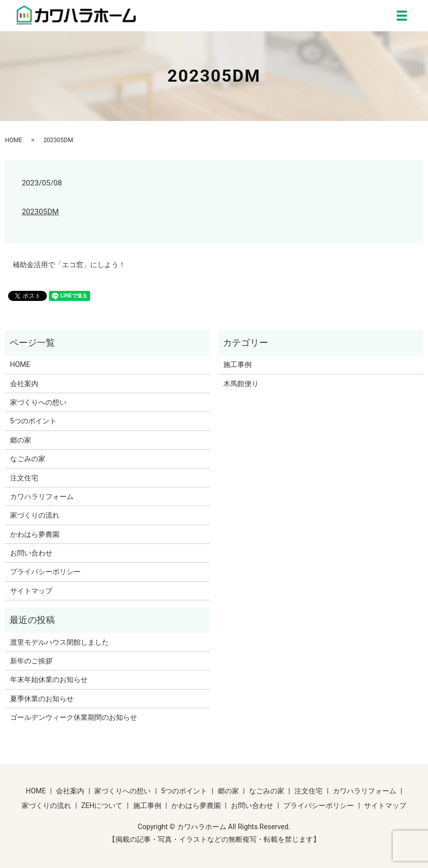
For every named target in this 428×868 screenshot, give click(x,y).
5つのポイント (33, 421)
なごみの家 (28, 459)
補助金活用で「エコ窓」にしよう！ (69, 265)
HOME (14, 140)
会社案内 (24, 384)
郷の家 (21, 440)
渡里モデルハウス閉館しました (59, 642)
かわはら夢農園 (35, 534)
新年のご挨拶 (31, 661)
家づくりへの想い (38, 402)
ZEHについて (102, 805)
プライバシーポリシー (45, 572)
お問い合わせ (31, 553)
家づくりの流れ (35, 515)
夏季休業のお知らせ (42, 699)
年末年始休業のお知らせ (49, 679)
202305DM (40, 212)
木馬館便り (241, 384)
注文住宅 (24, 478)
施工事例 (237, 364)
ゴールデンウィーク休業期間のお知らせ (74, 717)
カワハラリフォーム (42, 497)
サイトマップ (31, 591)
